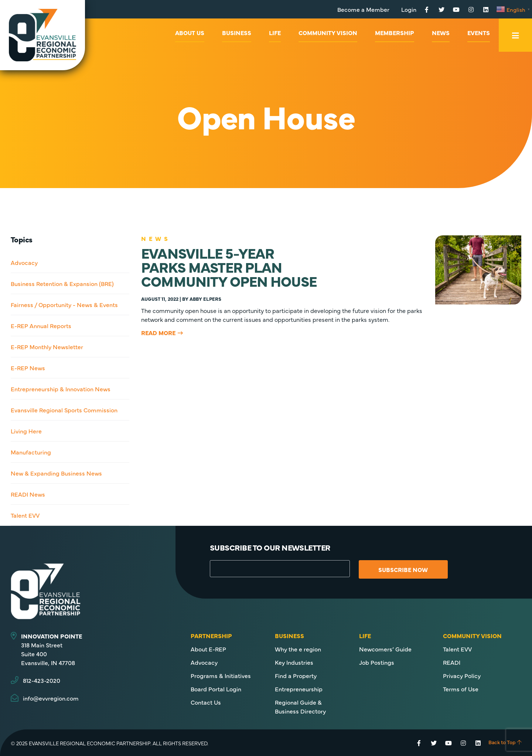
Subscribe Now (403, 569)
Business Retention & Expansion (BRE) (62, 283)
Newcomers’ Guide (385, 649)
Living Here (26, 431)
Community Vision (328, 33)
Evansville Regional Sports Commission (64, 410)
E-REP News (28, 368)
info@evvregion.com (51, 698)
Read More (158, 333)
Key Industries (294, 662)
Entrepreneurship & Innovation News (61, 389)
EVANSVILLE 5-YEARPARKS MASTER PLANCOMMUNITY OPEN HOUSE (229, 267)
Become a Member (363, 9)
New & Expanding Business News (56, 473)
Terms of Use (461, 689)
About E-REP (208, 649)
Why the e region (298, 649)
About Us (190, 33)
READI (452, 662)
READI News (28, 494)
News (441, 33)
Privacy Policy (462, 675)
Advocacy (24, 262)
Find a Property (296, 675)
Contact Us (206, 702)
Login (409, 9)
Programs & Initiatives (221, 675)
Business (237, 33)
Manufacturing (31, 452)
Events (479, 33)
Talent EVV (25, 515)
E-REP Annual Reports (41, 326)
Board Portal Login (216, 689)
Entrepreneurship (299, 689)
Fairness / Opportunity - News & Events (64, 304)
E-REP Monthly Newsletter (47, 347)
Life (275, 33)
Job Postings (377, 662)
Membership (395, 33)
